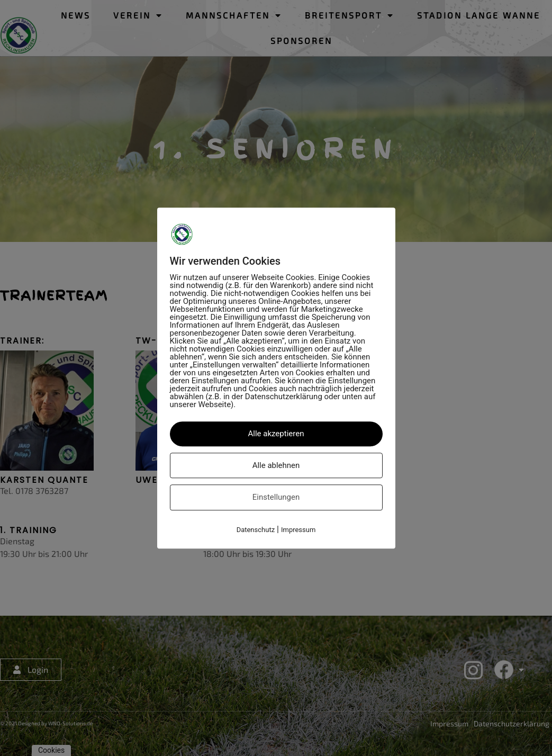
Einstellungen (276, 497)
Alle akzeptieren (276, 434)
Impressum (298, 530)
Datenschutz (256, 530)
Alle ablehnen (276, 465)
